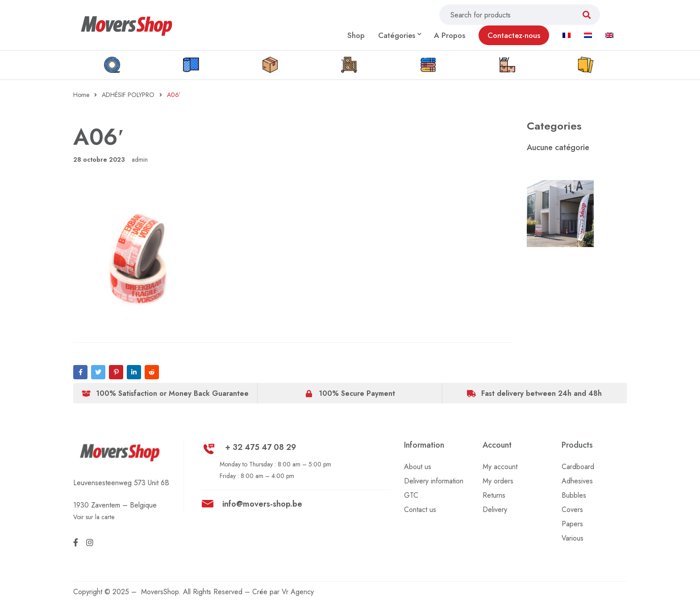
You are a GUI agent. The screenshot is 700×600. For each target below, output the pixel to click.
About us (418, 467)
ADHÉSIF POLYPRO (128, 95)
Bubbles (574, 495)
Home (81, 95)
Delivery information (434, 481)
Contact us (420, 510)
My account (500, 467)
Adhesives (577, 481)
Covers (572, 510)
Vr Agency (298, 592)
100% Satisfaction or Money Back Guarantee (172, 393)
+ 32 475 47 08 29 (260, 447)
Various (573, 538)
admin (140, 159)
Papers (572, 524)
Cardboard (578, 467)
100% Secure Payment (357, 393)
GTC (411, 495)
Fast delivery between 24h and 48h (542, 393)
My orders (498, 481)
